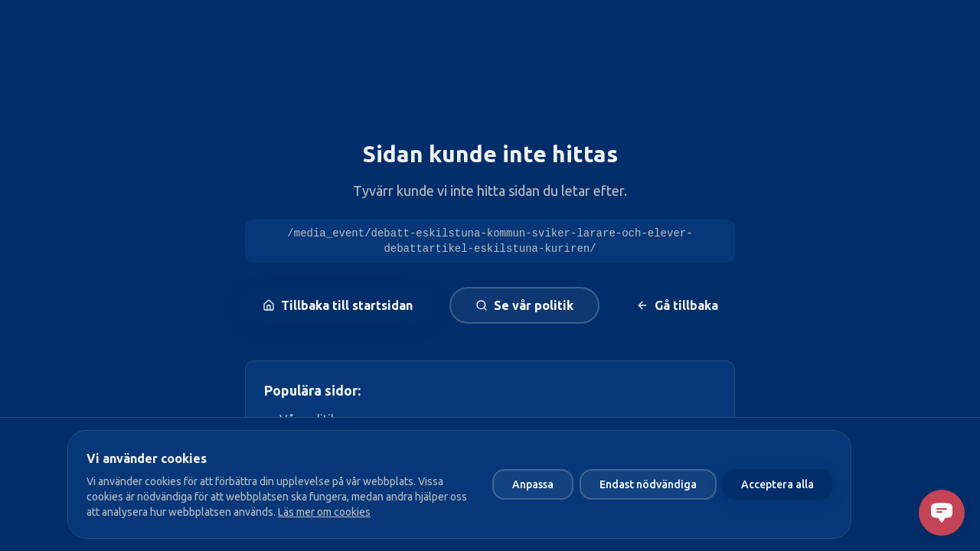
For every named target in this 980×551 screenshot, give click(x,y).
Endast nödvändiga (648, 484)
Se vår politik (524, 305)
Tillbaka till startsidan (338, 305)
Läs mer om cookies (324, 512)
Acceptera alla (777, 484)
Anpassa (533, 484)
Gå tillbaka (677, 305)
